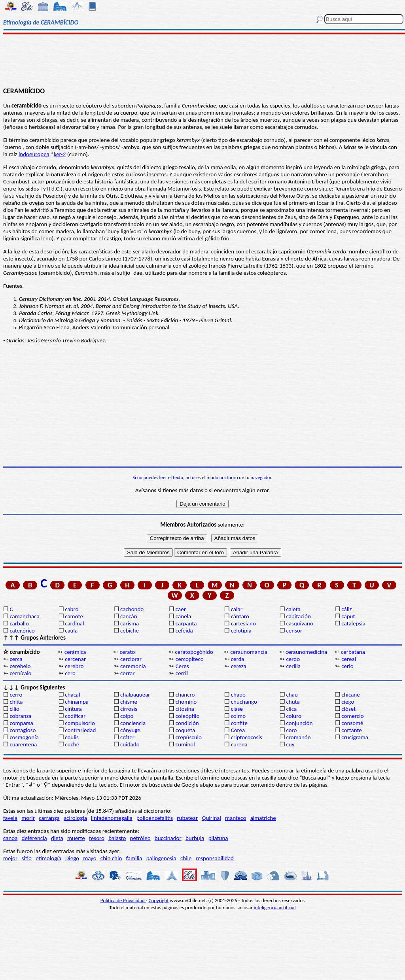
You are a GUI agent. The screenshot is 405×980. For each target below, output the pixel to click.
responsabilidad (215, 858)
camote (74, 616)
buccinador (168, 838)
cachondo (132, 609)
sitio (26, 858)
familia (134, 858)
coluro (293, 716)
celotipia (241, 631)
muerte (76, 838)
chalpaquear (135, 695)
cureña (239, 744)
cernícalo (20, 673)
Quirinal (211, 818)
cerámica (75, 652)
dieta (57, 838)
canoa (10, 838)
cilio (14, 709)
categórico (22, 631)
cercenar (75, 659)
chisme (129, 702)
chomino (186, 702)
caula (71, 631)
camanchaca (24, 616)
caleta (293, 609)
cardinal (74, 623)
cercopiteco (190, 659)
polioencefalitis (155, 818)
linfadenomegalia (112, 818)
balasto (117, 838)
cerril (182, 673)
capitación (298, 616)
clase (237, 709)
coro (291, 730)
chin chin (111, 858)
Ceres (182, 666)
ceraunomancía (249, 652)
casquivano (299, 623)
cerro (16, 695)
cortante (351, 730)
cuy (290, 744)
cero (70, 673)
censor (294, 631)
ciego (348, 702)
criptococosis (247, 737)
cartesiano (243, 623)
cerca (16, 659)
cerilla (293, 666)
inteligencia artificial (275, 907)
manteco (236, 818)
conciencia (133, 723)
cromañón (298, 737)
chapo (238, 695)
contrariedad (80, 730)
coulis (72, 737)
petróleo (140, 838)
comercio (352, 716)
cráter (127, 737)
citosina (185, 709)
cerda (238, 659)
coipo (127, 716)
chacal (72, 695)
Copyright (159, 900)
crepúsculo (189, 737)
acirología (75, 818)
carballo (19, 623)
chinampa (77, 702)
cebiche (130, 631)
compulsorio (80, 723)
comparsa (21, 723)
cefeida (184, 631)
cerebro (74, 666)
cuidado (130, 744)
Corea (238, 730)
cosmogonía (24, 737)
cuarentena (23, 744)
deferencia (34, 838)
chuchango (244, 702)
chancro (185, 695)
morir (28, 818)
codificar (75, 716)
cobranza (20, 716)
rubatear (187, 818)
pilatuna (218, 838)
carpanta (186, 623)
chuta (293, 702)
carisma (130, 623)
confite (239, 723)
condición (187, 723)
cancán (129, 616)
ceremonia (133, 666)
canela (183, 616)
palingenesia (161, 858)
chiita (16, 702)
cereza (239, 666)
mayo (90, 858)
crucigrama (355, 737)
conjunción (299, 723)
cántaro (240, 616)
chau (292, 695)
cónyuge (130, 730)
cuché (72, 744)
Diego (72, 858)
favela (10, 818)
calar (237, 609)
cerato (128, 652)
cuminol (185, 744)
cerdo (293, 659)
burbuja (195, 838)
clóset (348, 709)
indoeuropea (34, 154)
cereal (349, 659)
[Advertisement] (202, 60)
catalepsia (353, 623)
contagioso (23, 730)
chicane (350, 695)
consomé (352, 723)
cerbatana (353, 652)
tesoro (97, 838)
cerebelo (20, 666)
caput (348, 616)
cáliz (346, 609)
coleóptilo (187, 716)
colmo (238, 716)
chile (186, 858)
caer (181, 609)
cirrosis (129, 709)
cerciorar (131, 659)
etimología (48, 858)
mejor (10, 858)
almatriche (263, 818)
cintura (73, 709)
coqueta (185, 730)
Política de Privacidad (123, 900)
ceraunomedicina (306, 652)
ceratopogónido (194, 652)
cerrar (127, 673)
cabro (72, 609)
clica (291, 709)
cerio (347, 666)
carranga (49, 818)
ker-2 (60, 154)
